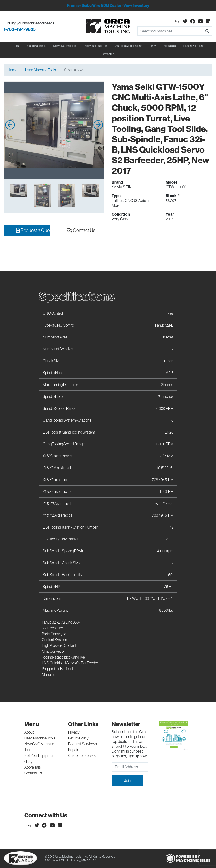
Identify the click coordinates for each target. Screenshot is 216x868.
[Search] (170, 31)
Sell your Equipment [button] (96, 46)
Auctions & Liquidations (129, 46)
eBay (153, 46)
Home (12, 70)
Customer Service (82, 755)
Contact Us (108, 54)
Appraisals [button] (170, 46)
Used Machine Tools (40, 70)
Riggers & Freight (193, 46)
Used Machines (36, 46)
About (29, 732)
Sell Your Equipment (40, 755)
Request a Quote (33, 230)
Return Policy (78, 738)
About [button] (16, 46)
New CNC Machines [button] (65, 46)
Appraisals (32, 767)
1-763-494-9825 (20, 29)
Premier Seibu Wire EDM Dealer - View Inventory (108, 5)
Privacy (74, 732)
